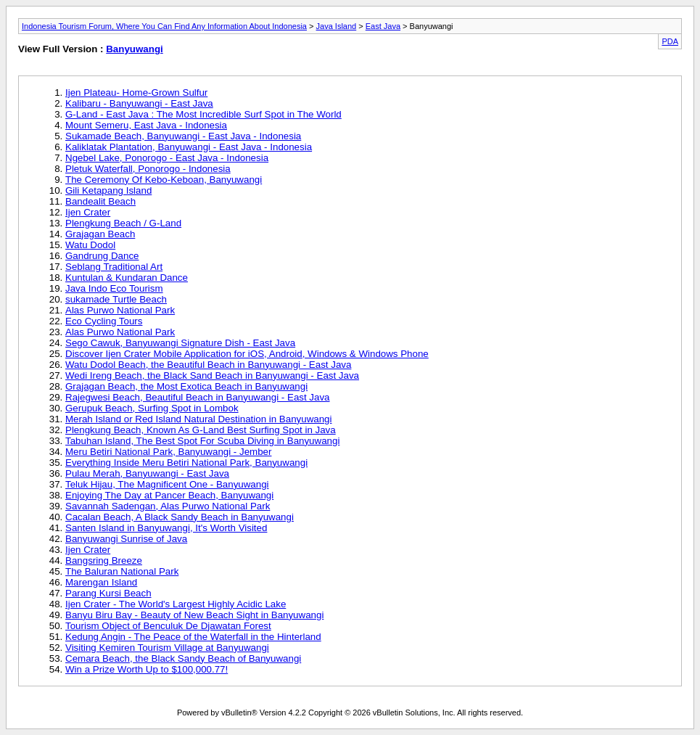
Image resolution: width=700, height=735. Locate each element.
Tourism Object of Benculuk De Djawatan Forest (168, 626)
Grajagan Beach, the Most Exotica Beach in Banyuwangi (186, 386)
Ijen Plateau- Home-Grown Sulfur (136, 93)
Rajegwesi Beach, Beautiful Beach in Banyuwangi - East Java (198, 397)
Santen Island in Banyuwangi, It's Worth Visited (166, 528)
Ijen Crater (88, 212)
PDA (670, 41)
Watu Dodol (90, 245)
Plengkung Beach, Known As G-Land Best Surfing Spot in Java (201, 430)
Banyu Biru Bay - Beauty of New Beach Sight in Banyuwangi (194, 615)
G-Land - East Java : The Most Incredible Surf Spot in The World (203, 114)
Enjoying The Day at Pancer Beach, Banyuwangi (169, 495)
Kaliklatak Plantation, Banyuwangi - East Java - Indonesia (189, 147)
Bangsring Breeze (104, 561)
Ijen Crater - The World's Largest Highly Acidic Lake (176, 604)
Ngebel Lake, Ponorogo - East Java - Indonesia (167, 158)
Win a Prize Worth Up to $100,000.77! (147, 669)
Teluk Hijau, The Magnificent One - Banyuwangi (167, 484)
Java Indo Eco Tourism (114, 288)
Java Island (337, 26)
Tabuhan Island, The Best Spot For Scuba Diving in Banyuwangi (202, 441)
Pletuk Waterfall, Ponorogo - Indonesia (148, 169)
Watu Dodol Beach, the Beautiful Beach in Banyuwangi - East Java (208, 365)
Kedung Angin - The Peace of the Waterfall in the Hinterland (193, 637)
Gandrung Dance (102, 256)
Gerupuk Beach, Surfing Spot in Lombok (152, 408)
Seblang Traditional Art (114, 267)
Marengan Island (101, 582)
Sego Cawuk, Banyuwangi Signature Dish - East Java (180, 343)
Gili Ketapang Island (108, 190)
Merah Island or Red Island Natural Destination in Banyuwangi (198, 419)
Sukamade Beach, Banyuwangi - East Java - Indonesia (183, 136)
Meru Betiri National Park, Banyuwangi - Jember (168, 452)
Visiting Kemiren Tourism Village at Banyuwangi (167, 648)
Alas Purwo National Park (120, 310)
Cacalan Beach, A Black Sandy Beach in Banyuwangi (180, 517)
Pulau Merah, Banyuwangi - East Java (147, 473)
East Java (383, 26)
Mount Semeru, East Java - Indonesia (146, 125)
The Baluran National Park (122, 571)
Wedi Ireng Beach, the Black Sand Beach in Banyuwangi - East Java (212, 375)
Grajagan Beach (100, 234)
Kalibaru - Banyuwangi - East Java (139, 103)
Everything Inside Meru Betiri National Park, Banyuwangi (186, 463)
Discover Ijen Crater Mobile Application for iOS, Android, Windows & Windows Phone (247, 354)
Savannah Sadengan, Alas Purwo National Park (168, 506)
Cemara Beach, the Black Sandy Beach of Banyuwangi (183, 658)
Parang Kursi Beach (108, 593)
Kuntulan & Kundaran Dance (127, 278)
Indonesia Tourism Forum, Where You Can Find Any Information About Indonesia (164, 26)
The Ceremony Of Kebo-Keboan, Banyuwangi (164, 180)
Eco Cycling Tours (104, 321)
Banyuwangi (135, 49)
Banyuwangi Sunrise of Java (126, 539)
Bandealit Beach (100, 201)
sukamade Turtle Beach (116, 299)
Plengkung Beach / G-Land (123, 223)
